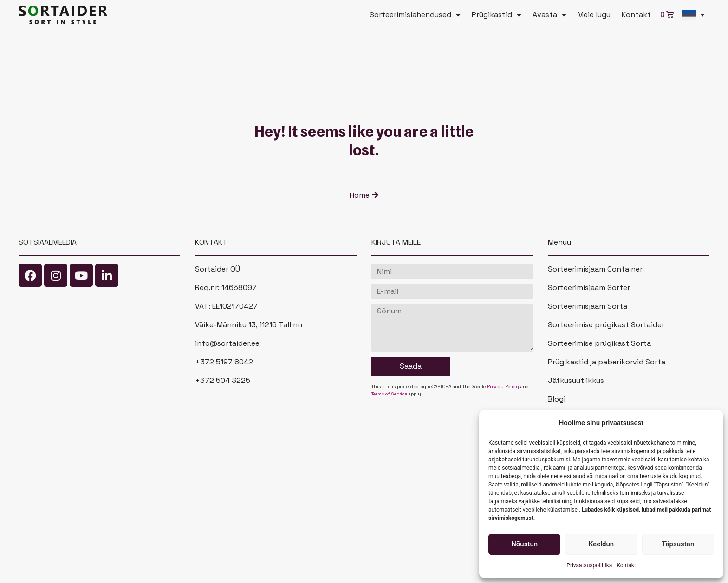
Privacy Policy (503, 386)
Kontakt (626, 565)
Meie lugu (594, 15)
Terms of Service (389, 394)
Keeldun (601, 544)
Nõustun (524, 544)
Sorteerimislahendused (415, 15)
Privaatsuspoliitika (589, 565)
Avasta (549, 15)
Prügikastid (497, 15)
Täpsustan (678, 544)
